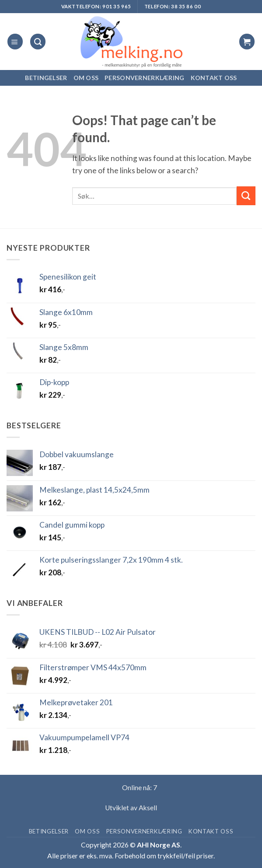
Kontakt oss (214, 78)
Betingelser (46, 78)
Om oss (86, 78)
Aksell (148, 808)
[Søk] (38, 41)
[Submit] (246, 196)
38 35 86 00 (186, 6)
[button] (15, 41)
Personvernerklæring (144, 78)
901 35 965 (117, 6)
